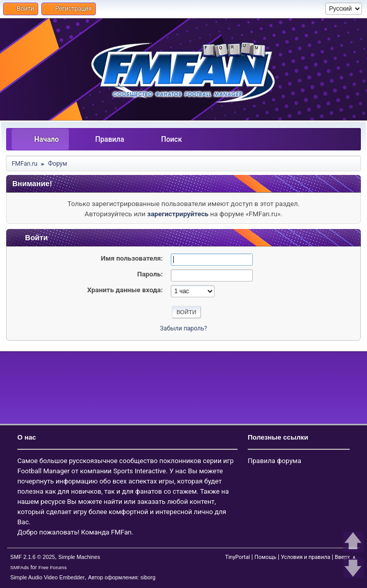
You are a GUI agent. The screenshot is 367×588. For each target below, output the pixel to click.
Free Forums (53, 567)
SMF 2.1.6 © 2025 (33, 557)
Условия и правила (306, 557)
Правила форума (274, 461)
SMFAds (20, 567)
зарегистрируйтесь (178, 214)
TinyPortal (237, 557)
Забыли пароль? (183, 328)
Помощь (265, 557)
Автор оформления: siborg (122, 577)
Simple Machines (79, 557)
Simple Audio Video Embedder (47, 577)
